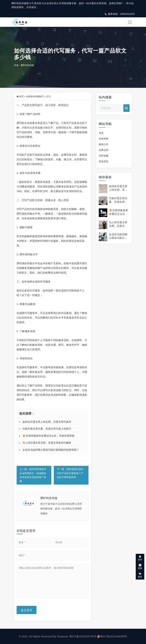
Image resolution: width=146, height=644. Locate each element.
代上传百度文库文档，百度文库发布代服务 (47, 443)
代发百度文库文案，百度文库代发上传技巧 (47, 429)
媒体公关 (104, 144)
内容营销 (104, 139)
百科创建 (104, 156)
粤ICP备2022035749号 (83, 636)
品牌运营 (104, 150)
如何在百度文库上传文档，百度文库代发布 (47, 422)
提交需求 (27, 610)
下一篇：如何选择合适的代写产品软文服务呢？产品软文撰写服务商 (70, 473)
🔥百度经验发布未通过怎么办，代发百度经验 (48, 436)
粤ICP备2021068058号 (112, 636)
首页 (21, 96)
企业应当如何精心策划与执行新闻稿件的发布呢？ (51, 450)
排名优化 (104, 161)
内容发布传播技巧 (35, 96)
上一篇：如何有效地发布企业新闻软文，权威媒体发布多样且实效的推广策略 (33, 475)
